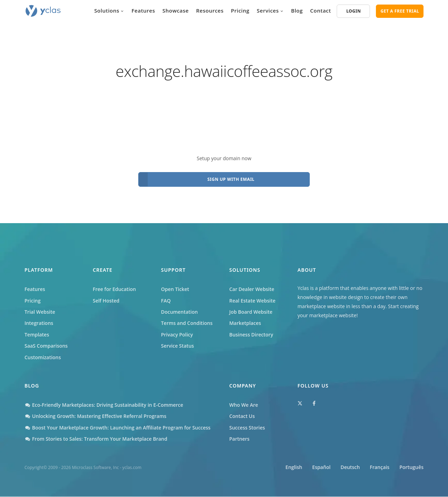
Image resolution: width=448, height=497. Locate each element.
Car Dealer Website (252, 289)
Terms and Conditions (187, 323)
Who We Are (244, 405)
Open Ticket (175, 289)
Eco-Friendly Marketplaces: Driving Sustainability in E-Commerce (104, 405)
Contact (321, 10)
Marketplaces (245, 323)
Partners (239, 439)
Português (411, 468)
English (292, 468)
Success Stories (247, 428)
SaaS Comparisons (46, 346)
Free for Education (114, 289)
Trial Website (40, 312)
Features (143, 10)
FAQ (166, 301)
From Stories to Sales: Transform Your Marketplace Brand (96, 439)
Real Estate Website (253, 301)
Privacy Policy (177, 335)
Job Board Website (251, 312)
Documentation (180, 312)
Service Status (177, 346)
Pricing (240, 10)
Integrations (39, 323)
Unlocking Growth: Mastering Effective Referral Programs (96, 416)
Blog (297, 10)
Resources (210, 10)
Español (320, 468)
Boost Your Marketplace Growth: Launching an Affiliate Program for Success (118, 428)
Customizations (43, 357)
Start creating (404, 306)
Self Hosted (106, 301)
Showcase (176, 10)
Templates (37, 335)
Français (379, 468)
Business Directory (251, 335)
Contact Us (242, 416)
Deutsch (349, 468)
